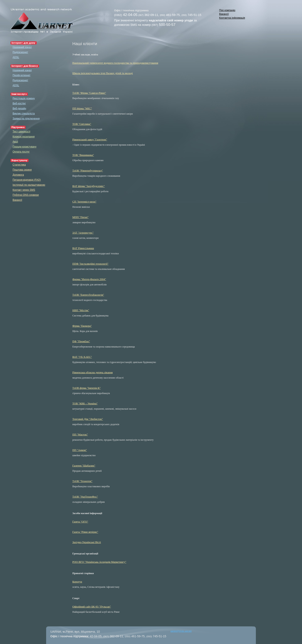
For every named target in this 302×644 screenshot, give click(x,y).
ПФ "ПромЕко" (81, 341)
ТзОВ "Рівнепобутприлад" (88, 170)
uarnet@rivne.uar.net (181, 631)
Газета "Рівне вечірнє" (85, 532)
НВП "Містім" (81, 310)
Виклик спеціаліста (24, 114)
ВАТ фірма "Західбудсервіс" (89, 186)
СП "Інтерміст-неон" (84, 202)
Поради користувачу (25, 147)
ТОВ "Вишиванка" (83, 155)
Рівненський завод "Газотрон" (90, 139)
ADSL (16, 57)
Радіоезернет (20, 52)
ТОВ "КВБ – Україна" (85, 403)
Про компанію (227, 10)
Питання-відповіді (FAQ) (27, 180)
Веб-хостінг (19, 103)
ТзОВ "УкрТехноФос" (85, 497)
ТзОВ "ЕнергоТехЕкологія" (88, 295)
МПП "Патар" (80, 217)
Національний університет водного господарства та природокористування (115, 63)
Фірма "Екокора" (82, 326)
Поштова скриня (22, 170)
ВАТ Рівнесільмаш (83, 248)
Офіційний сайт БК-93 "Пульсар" (92, 607)
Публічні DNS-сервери (26, 195)
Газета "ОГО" (80, 522)
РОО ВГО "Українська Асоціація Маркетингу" (99, 562)
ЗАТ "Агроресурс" (83, 233)
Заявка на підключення (26, 119)
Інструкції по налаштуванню (29, 185)
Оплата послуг (21, 152)
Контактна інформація (232, 18)
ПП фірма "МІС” (82, 108)
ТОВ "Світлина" (82, 124)
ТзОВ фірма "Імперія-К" (87, 388)
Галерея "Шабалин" (84, 466)
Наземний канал (22, 47)
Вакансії (224, 14)
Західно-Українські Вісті (87, 542)
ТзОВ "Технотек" (82, 481)
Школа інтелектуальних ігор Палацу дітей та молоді (103, 73)
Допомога (18, 175)
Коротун (77, 582)
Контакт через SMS (24, 190)
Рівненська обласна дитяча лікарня (92, 372)
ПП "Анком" (80, 450)
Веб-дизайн (19, 108)
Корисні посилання (24, 137)
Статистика (19, 165)
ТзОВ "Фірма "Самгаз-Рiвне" (89, 93)
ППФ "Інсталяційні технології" (90, 264)
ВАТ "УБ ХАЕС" (82, 357)
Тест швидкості (21, 132)
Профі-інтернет (21, 75)
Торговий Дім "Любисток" (88, 419)
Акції (15, 142)
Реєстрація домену (24, 98)
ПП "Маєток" (80, 434)
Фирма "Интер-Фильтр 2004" (89, 279)
